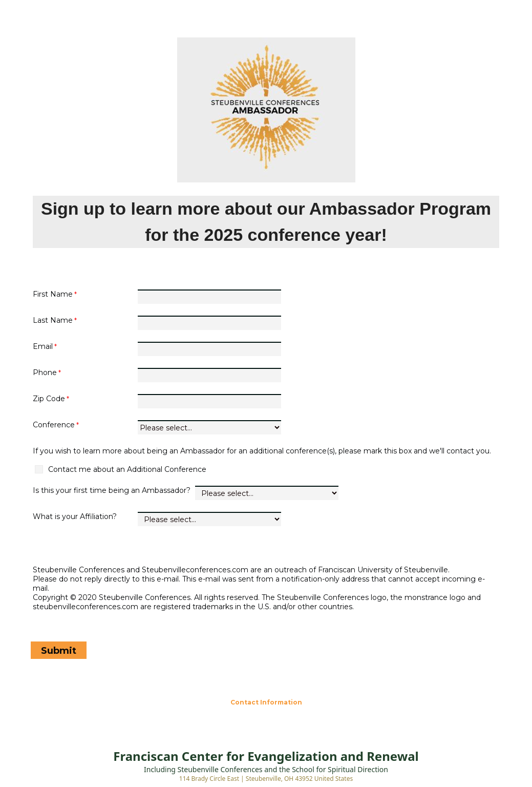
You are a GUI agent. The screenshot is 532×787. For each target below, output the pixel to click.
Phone (45, 372)
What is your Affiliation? (75, 516)
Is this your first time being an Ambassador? (113, 490)
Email (43, 346)
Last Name (53, 320)
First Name (53, 294)
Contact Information (266, 702)
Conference (54, 425)
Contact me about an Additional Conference (127, 469)
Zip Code (49, 399)
